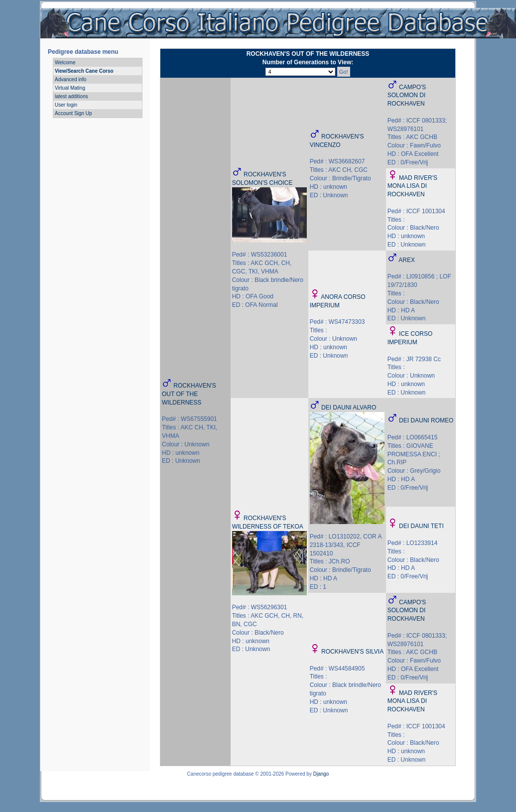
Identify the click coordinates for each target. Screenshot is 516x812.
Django (321, 774)
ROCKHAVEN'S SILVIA (352, 652)
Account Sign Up (73, 113)
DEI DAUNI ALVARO (349, 407)
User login (66, 105)
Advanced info (70, 79)
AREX (407, 260)
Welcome (65, 63)
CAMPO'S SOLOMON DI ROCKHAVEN (407, 96)
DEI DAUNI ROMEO (426, 420)
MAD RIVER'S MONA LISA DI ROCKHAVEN (412, 186)
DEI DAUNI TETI (421, 526)
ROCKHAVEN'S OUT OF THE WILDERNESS (189, 394)
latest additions (71, 96)
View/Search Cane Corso (84, 71)
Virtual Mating (70, 88)
